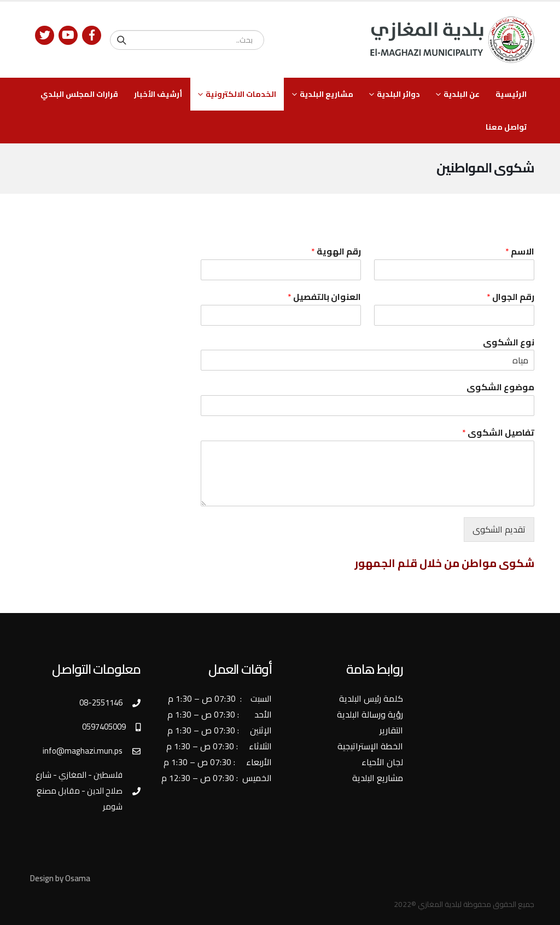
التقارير (391, 730)
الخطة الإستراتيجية (370, 746)
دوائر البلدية (398, 94)
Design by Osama (60, 878)
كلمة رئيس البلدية (371, 698)
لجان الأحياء (382, 762)
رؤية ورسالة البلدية (370, 714)
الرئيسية (511, 94)
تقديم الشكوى (499, 529)
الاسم (520, 252)
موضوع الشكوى (500, 387)
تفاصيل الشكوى (498, 433)
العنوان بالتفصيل (324, 297)
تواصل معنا (506, 127)
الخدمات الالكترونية (241, 94)
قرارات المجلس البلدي (79, 94)
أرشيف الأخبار (158, 94)
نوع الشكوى (509, 342)
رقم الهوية (336, 252)
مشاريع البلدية (326, 94)
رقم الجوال (511, 297)
